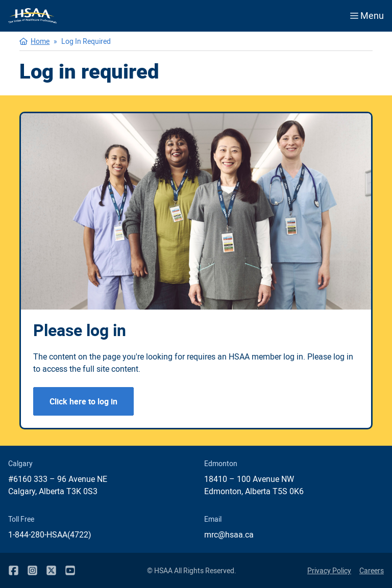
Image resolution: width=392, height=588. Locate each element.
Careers (372, 570)
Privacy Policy (329, 570)
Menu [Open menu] (367, 15)
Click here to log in (83, 401)
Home (40, 41)
